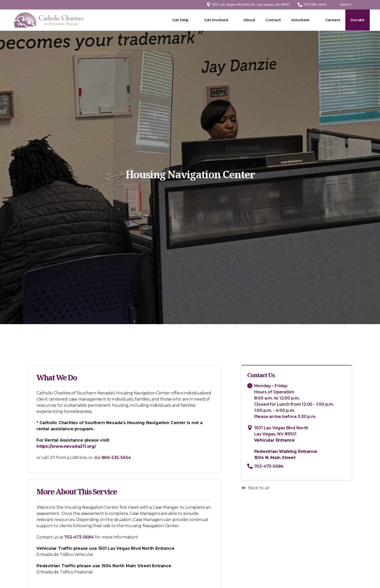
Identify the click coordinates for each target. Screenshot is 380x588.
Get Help (180, 20)
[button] (303, 20)
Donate (358, 20)
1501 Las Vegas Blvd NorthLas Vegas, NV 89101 (283, 434)
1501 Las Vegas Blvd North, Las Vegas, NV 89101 (251, 4)
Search (346, 4)
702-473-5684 (78, 537)
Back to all (260, 488)
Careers (333, 20)
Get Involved (216, 20)
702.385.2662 (315, 4)
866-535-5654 (115, 458)
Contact (273, 20)
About (249, 20)
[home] (49, 20)
